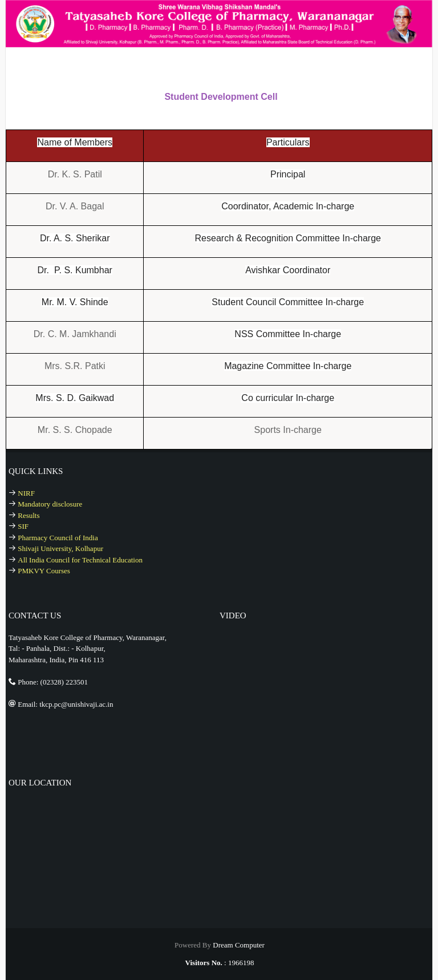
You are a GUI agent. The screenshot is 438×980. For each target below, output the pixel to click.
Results (29, 515)
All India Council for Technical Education (80, 560)
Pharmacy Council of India (58, 538)
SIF (23, 526)
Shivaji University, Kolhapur (60, 548)
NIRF (26, 493)
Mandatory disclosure (50, 504)
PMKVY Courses (44, 571)
